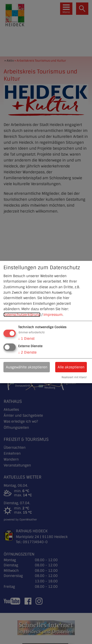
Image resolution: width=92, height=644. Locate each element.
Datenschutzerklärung (22, 315)
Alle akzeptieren (71, 367)
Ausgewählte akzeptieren (27, 367)
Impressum (53, 315)
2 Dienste (27, 352)
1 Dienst (26, 339)
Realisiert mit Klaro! (74, 377)
